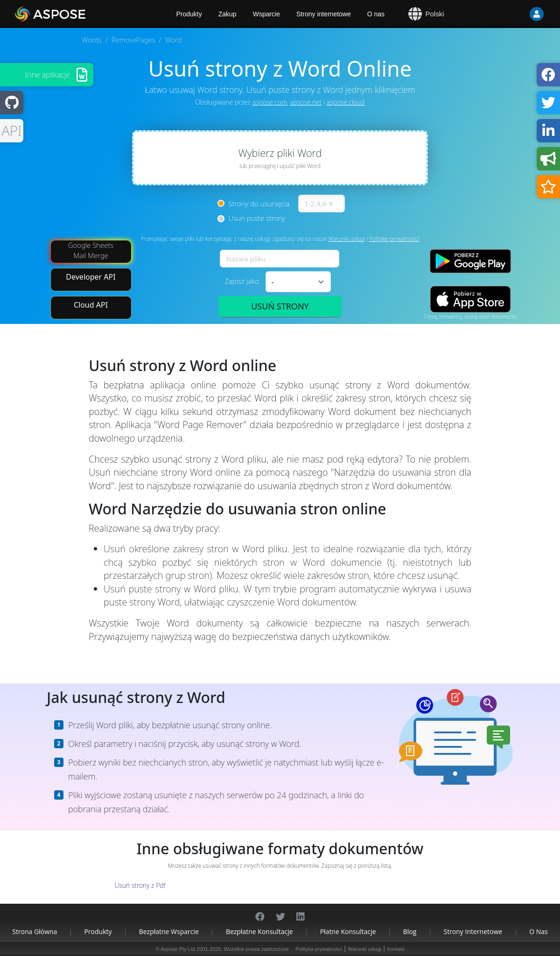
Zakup (227, 14)
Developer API (91, 277)
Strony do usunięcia (259, 204)
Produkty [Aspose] (189, 14)
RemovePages (133, 40)
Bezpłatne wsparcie (169, 931)
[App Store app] (470, 299)
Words (92, 40)
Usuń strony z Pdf (140, 885)
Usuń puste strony (257, 218)
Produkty (98, 931)
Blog (410, 931)
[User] (518, 14)
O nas (376, 14)
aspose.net (306, 102)
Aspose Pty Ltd (178, 949)
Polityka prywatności (319, 949)
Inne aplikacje (47, 75)
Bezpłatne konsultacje (259, 931)
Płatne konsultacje (348, 931)
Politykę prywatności (394, 239)
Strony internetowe (324, 14)
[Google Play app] (470, 261)
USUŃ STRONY (280, 306)
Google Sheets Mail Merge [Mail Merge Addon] (91, 250)
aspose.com (270, 102)
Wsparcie (266, 14)
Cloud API (91, 305)
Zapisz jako (241, 281)
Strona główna (35, 931)
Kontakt (395, 949)
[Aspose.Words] (77, 14)
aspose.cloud (346, 102)
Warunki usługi (347, 239)
